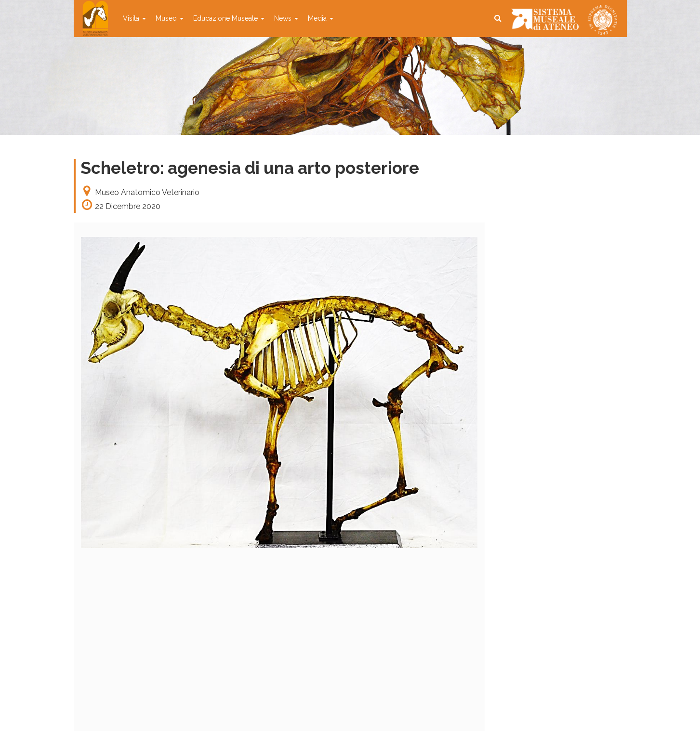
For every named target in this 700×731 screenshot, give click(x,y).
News (286, 18)
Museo (170, 18)
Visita (134, 18)
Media (321, 18)
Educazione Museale (229, 18)
